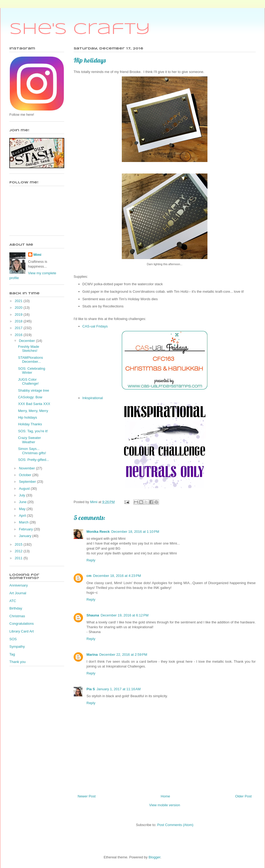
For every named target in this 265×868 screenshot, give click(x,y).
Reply (91, 560)
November (28, 468)
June (23, 502)
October (26, 475)
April (23, 516)
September (28, 482)
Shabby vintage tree (33, 390)
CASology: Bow (30, 397)
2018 (19, 321)
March (24, 522)
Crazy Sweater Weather (29, 440)
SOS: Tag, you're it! (33, 431)
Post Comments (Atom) (175, 825)
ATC (13, 601)
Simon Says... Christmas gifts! (32, 451)
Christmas (17, 616)
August (25, 489)
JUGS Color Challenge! (28, 382)
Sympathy (17, 647)
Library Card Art (22, 631)
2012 (19, 551)
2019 (19, 315)
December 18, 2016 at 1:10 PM (135, 532)
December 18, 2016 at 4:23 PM (117, 576)
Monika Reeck (98, 532)
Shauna (93, 615)
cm (89, 576)
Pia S (91, 689)
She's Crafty (80, 29)
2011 (19, 558)
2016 (19, 335)
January (26, 536)
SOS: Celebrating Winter (31, 371)
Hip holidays (27, 417)
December (28, 341)
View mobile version (164, 805)
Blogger (154, 857)
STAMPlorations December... (30, 360)
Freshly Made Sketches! (29, 349)
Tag (12, 654)
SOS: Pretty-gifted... (33, 460)
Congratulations (22, 624)
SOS (13, 639)
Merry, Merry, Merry (33, 411)
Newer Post (87, 796)
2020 (19, 308)
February (26, 529)
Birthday (16, 608)
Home (166, 796)
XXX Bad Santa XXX (34, 404)
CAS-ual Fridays (95, 326)
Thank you (18, 662)
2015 (19, 544)
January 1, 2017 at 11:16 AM (119, 689)
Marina (92, 655)
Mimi (37, 255)
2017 (19, 328)
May (23, 509)
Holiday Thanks (30, 424)
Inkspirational (93, 398)
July (23, 495)
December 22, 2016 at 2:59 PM (123, 655)
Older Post (243, 796)
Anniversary (19, 585)
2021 (19, 301)
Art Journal (18, 593)
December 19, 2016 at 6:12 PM (125, 615)
